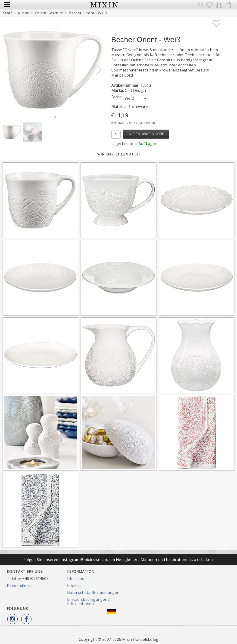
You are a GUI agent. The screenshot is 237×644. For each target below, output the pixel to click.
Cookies (74, 585)
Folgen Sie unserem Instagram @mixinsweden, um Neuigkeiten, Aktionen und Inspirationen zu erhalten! (118, 560)
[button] (99, 70)
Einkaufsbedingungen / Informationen (88, 601)
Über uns (76, 579)
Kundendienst (20, 585)
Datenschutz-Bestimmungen (93, 592)
